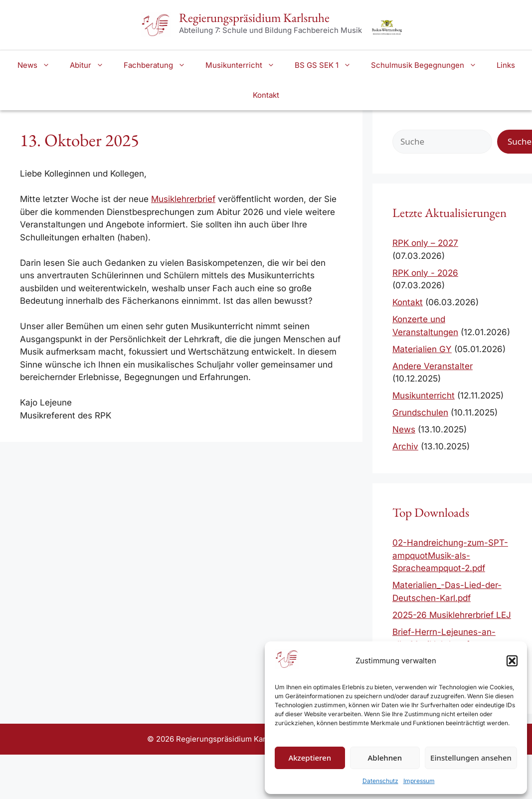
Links (506, 65)
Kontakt (266, 95)
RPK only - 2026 (425, 273)
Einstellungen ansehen (471, 758)
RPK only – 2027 (425, 243)
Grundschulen (420, 412)
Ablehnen (385, 758)
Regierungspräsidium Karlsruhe (254, 17)
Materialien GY (422, 349)
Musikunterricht (245, 65)
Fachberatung (160, 65)
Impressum (419, 781)
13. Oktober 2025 (80, 140)
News (39, 65)
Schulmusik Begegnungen (429, 65)
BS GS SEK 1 (328, 65)
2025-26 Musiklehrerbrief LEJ (452, 615)
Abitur (92, 65)
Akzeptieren (310, 758)
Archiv (405, 446)
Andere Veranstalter (433, 366)
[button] (512, 661)
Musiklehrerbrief (183, 199)
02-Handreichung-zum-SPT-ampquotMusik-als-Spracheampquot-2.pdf (450, 555)
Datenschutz (380, 781)
